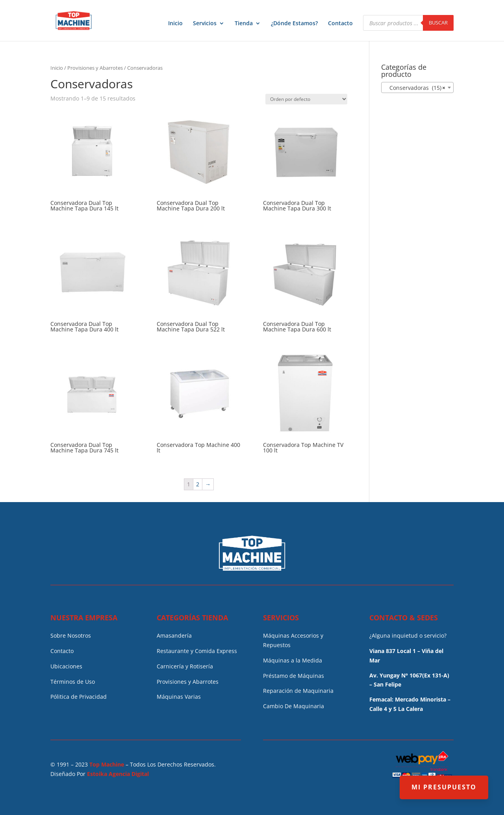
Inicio (175, 24)
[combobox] (417, 87)
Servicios (205, 24)
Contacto (340, 24)
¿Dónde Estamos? (294, 24)
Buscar (438, 22)
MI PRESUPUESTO (444, 787)
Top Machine (107, 764)
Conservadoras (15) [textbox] (415, 88)
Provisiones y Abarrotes (95, 68)
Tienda (244, 24)
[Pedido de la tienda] (306, 99)
